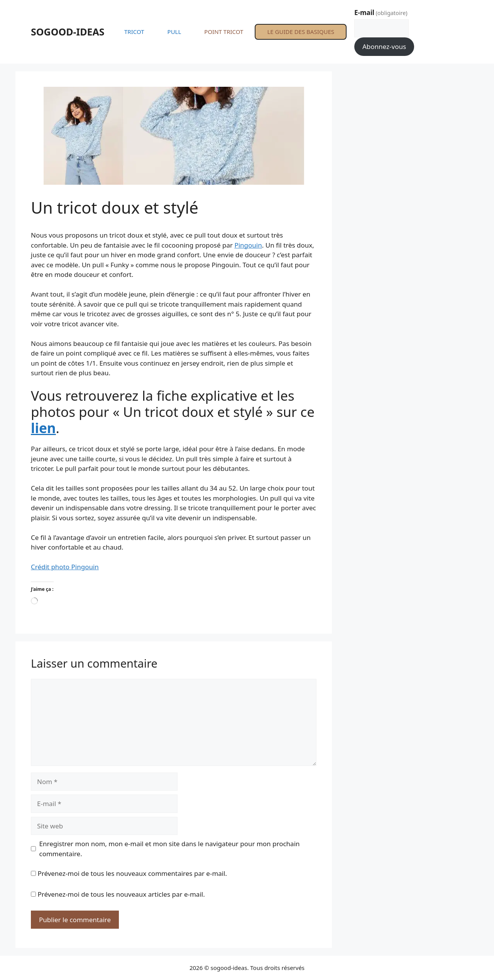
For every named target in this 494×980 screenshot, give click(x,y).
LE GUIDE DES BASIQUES (301, 32)
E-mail (381, 13)
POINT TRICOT (224, 32)
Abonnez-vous (384, 46)
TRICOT (134, 32)
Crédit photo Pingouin (65, 567)
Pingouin (248, 245)
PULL (174, 32)
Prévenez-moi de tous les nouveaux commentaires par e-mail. (132, 873)
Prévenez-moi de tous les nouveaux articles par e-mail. (121, 894)
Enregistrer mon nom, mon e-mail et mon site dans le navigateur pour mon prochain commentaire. (170, 849)
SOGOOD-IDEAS (68, 32)
